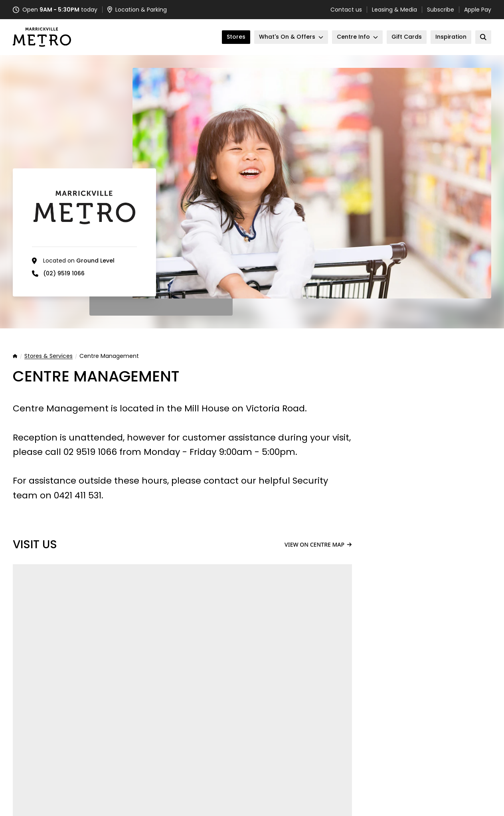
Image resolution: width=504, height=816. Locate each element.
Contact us (346, 10)
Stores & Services (48, 356)
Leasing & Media (394, 10)
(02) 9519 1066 (64, 273)
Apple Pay (478, 10)
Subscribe (441, 10)
